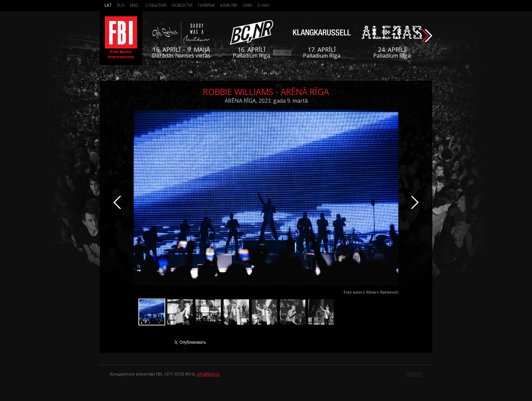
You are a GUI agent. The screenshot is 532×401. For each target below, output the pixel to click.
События (156, 5)
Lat (108, 5)
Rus (121, 5)
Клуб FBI (229, 5)
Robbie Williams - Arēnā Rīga (266, 92)
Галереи (206, 5)
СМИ (247, 5)
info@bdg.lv (208, 374)
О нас (264, 5)
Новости (182, 5)
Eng (134, 5)
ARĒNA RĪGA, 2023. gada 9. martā (266, 101)
